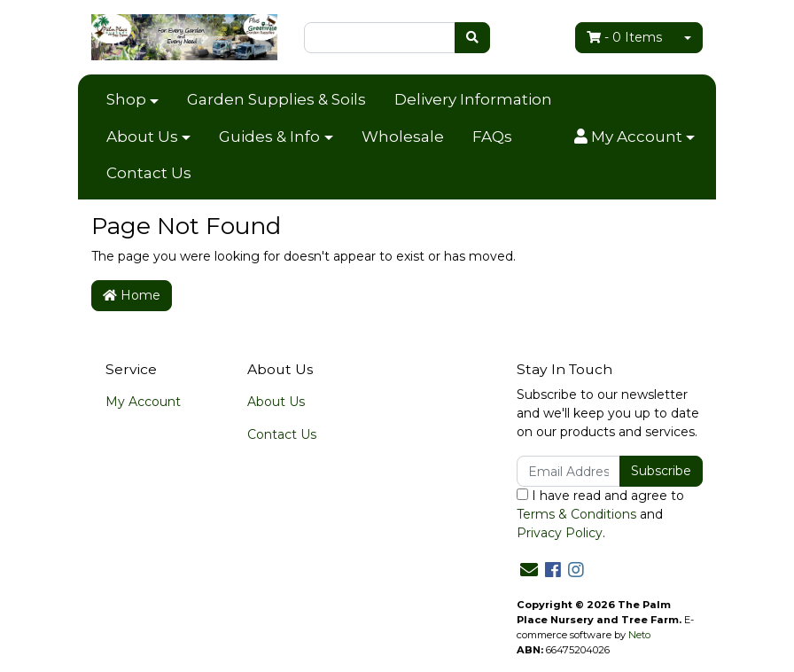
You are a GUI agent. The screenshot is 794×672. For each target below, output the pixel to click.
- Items (624, 37)
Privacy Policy (560, 533)
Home (132, 295)
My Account (143, 402)
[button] (634, 137)
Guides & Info (269, 137)
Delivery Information (473, 99)
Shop (126, 99)
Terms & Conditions (576, 514)
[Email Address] (568, 471)
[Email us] (529, 570)
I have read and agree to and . (600, 514)
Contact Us (149, 173)
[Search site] (472, 38)
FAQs (492, 137)
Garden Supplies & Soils (276, 99)
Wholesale (403, 137)
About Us (142, 137)
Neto (639, 635)
